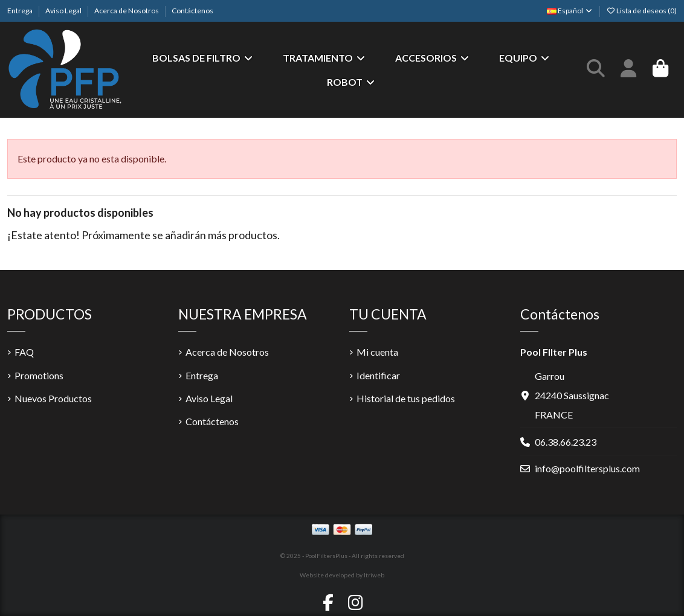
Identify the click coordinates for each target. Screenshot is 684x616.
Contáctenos (192, 11)
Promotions (39, 375)
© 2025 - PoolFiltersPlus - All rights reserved (342, 556)
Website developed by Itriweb (342, 575)
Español (570, 11)
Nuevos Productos (53, 398)
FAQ (24, 352)
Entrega (21, 11)
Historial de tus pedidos (406, 398)
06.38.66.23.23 (566, 442)
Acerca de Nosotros (127, 11)
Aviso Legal (64, 11)
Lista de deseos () (641, 11)
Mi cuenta (377, 352)
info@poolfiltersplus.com (587, 468)
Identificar (378, 375)
